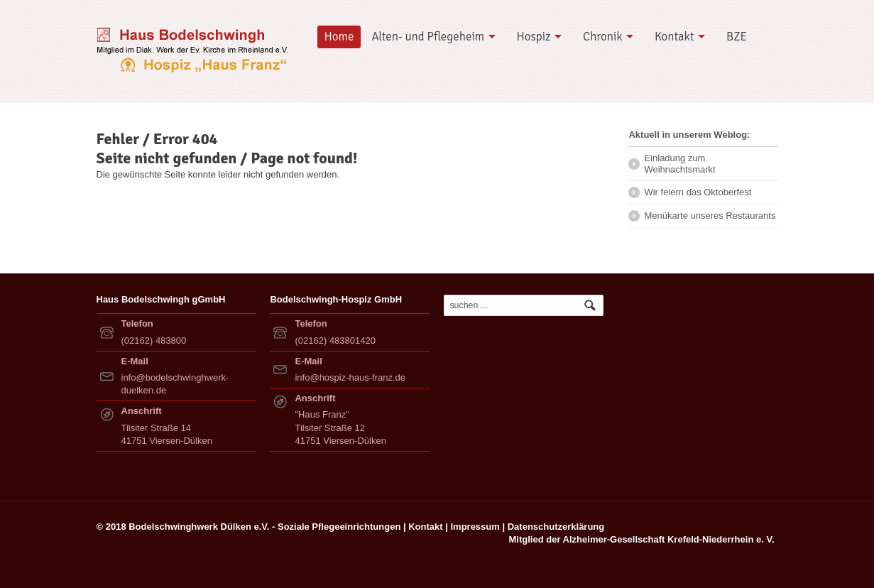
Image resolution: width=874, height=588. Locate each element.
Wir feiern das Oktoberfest (698, 192)
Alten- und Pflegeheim (428, 37)
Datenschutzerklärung (556, 527)
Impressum (475, 527)
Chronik (603, 37)
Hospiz (533, 37)
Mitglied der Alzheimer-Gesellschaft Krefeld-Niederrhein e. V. (642, 539)
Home (339, 37)
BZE (737, 37)
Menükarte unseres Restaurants (710, 216)
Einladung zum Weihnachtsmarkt (679, 164)
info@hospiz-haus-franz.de (350, 377)
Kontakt (674, 37)
